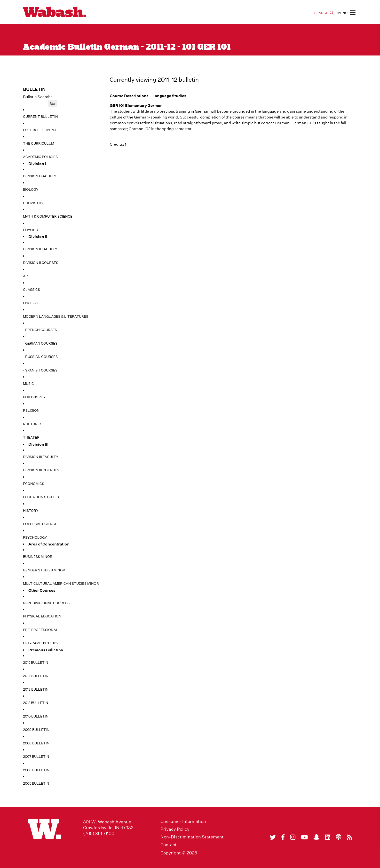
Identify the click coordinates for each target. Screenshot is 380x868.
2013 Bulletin (36, 689)
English (31, 303)
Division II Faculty (40, 249)
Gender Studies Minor (44, 570)
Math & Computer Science (48, 216)
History (31, 511)
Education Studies (41, 497)
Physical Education (42, 616)
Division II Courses (41, 263)
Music (28, 384)
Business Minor (38, 557)
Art (27, 276)
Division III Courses (41, 470)
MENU (346, 13)
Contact (169, 845)
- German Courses (40, 343)
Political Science (40, 524)
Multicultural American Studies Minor (61, 584)
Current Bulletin (40, 117)
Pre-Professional (41, 630)
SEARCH (324, 13)
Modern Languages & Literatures (56, 316)
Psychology (35, 537)
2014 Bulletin (36, 676)
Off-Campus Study (41, 643)
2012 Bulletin (36, 703)
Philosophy (34, 397)
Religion (31, 410)
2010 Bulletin (36, 716)
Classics (32, 290)
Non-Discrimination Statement (192, 837)
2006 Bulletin (36, 770)
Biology (31, 189)
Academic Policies (40, 157)
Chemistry (33, 203)
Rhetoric (32, 424)
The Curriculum (39, 143)
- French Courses (40, 330)
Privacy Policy (175, 829)
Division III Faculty (41, 457)
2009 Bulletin (36, 730)
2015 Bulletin (36, 663)
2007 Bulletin (36, 757)
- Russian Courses (40, 357)
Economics (34, 484)
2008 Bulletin (36, 743)
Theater (31, 437)
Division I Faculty (40, 176)
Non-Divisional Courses (46, 603)
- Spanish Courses (40, 370)
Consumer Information (183, 821)
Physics (30, 230)
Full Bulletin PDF (40, 130)
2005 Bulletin (36, 783)
